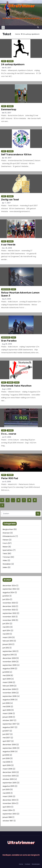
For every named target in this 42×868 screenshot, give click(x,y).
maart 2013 (7, 637)
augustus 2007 (8, 727)
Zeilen (17, 382)
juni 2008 (6, 703)
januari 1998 (7, 817)
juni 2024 (6, 599)
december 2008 (9, 689)
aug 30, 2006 (7, 344)
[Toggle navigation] (4, 27)
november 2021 (9, 617)
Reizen (5, 547)
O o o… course (9, 434)
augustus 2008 (8, 700)
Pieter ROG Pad (10, 478)
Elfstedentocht (9, 536)
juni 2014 (6, 624)
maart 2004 (8, 810)
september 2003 (9, 814)
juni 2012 (6, 648)
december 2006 (9, 745)
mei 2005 (6, 793)
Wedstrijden (36, 864)
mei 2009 (6, 675)
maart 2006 (7, 769)
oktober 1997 (8, 821)
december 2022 (9, 606)
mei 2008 (6, 707)
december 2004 (9, 800)
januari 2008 (8, 717)
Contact (27, 864)
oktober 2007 (8, 720)
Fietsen (6, 540)
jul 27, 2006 (7, 437)
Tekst (4, 61)
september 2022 (9, 613)
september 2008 (10, 696)
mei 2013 (6, 634)
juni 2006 (6, 758)
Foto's (5, 543)
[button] (38, 27)
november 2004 (9, 803)
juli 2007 (6, 731)
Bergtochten (6, 289)
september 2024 (10, 589)
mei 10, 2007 (7, 113)
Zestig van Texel (10, 200)
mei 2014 (6, 627)
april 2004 (7, 807)
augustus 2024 (8, 592)
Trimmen (10, 61)
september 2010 (9, 651)
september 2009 (9, 665)
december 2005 (9, 772)
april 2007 (7, 741)
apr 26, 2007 (7, 158)
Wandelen (7, 564)
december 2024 (9, 586)
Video (5, 560)
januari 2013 (7, 644)
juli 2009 (6, 672)
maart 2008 (7, 713)
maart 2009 (7, 682)
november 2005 (9, 776)
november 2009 (9, 662)
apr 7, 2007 (6, 203)
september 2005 (10, 783)
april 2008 (7, 710)
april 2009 (7, 679)
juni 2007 (6, 734)
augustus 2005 (8, 786)
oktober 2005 (8, 779)
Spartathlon (8, 550)
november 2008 (9, 693)
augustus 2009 (8, 669)
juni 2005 (6, 790)
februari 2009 (8, 686)
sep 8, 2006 (7, 299)
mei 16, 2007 (7, 68)
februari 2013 (8, 641)
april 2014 (6, 631)
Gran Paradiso (9, 341)
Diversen (6, 533)
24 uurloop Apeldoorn (13, 64)
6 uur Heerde (8, 245)
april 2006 (7, 765)
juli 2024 (6, 596)
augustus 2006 (8, 752)
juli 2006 (6, 755)
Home (18, 34)
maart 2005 (7, 796)
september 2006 (10, 748)
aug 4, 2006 (7, 389)
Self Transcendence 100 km (16, 155)
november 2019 (9, 620)
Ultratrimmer (21, 6)
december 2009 (9, 658)
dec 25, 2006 (7, 248)
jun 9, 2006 (6, 482)
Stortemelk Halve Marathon (16, 386)
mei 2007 (6, 738)
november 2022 (9, 610)
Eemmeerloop (9, 109)
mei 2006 (6, 762)
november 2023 (9, 603)
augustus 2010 (8, 655)
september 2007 (10, 724)
